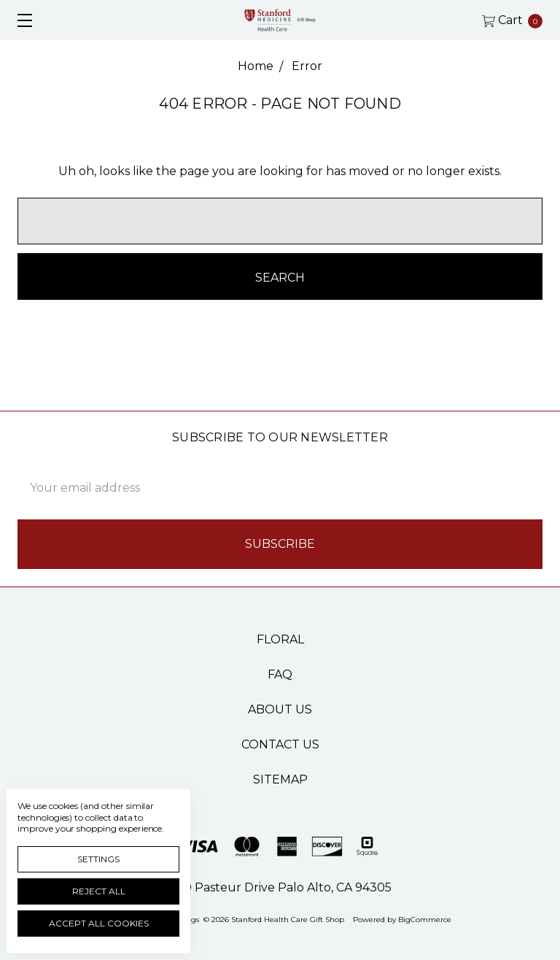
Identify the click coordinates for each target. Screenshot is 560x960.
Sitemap (280, 779)
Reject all (99, 891)
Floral (280, 639)
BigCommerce (425, 920)
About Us (280, 709)
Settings (98, 859)
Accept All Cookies (99, 923)
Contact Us (280, 744)
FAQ (280, 674)
